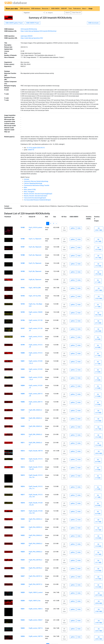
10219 (23, 511)
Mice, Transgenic (29, 192)
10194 (23, 304)
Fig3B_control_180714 (36, 628)
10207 (23, 410)
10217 (23, 495)
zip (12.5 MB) (98, 578)
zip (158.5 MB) (99, 610)
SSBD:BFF (64, 9)
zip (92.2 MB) (98, 314)
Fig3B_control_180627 (36, 620)
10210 (23, 434)
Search (68, 13)
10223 (23, 544)
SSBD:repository (25, 9)
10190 (23, 271)
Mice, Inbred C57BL (30, 190)
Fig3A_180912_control (36, 592)
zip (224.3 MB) (99, 630)
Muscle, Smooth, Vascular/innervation (36, 196)
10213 (23, 459)
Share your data (12, 9)
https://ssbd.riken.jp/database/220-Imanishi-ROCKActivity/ (39, 31)
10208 (23, 418)
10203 (23, 377)
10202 (23, 369)
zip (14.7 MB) (98, 521)
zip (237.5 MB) (99, 594)
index (79, 228)
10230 (23, 601)
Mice (26, 188)
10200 (23, 353)
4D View (64, 229)
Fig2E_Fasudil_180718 (36, 451)
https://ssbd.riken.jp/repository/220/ (32, 38)
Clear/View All (76, 13)
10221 (23, 527)
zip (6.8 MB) (98, 504)
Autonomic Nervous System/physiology (36, 181)
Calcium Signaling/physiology (33, 183)
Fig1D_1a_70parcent (35, 239)
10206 (23, 402)
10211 (23, 443)
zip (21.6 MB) (98, 322)
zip (88, 228)
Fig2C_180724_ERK (35, 288)
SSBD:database (36, 9)
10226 (23, 568)
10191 (23, 280)
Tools (70, 9)
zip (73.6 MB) (98, 265)
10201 (23, 361)
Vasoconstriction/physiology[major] (35, 198)
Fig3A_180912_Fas (35, 601)
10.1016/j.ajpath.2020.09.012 (36, 148)
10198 (23, 337)
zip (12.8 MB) (98, 537)
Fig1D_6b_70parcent (35, 255)
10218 (23, 503)
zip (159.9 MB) (99, 622)
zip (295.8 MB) (99, 602)
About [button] (84, 9)
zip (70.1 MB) (98, 257)
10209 (23, 426)
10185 (23, 227)
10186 (23, 239)
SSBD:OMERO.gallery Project (14, 23)
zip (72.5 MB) (98, 249)
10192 (23, 288)
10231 (23, 609)
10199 (23, 345)
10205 (23, 394)
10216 (23, 486)
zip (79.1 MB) (98, 240)
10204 (23, 386)
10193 (23, 296)
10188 (23, 255)
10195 (23, 312)
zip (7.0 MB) (98, 371)
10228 (23, 584)
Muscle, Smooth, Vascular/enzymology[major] (38, 194)
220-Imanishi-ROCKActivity (29, 29)
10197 (23, 328)
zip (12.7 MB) (98, 428)
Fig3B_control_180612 (36, 609)
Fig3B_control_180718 (36, 636)
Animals (27, 179)
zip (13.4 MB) (98, 420)
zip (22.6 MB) (98, 330)
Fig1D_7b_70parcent (35, 263)
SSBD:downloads (93, 23)
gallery (73, 228)
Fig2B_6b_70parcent (35, 280)
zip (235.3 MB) (99, 638)
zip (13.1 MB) (98, 553)
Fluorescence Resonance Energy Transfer (37, 185)
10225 (23, 560)
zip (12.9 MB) (98, 412)
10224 (23, 552)
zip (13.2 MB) (98, 436)
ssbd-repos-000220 (27, 36)
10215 (23, 475)
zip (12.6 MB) (98, 444)
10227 (23, 576)
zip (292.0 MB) (99, 452)
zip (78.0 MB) (98, 273)
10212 (23, 451)
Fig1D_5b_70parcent (35, 247)
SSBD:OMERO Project (33, 23)
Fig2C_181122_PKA (35, 296)
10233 (23, 628)
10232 (23, 620)
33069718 (31, 150)
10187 (23, 247)
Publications (77, 9)
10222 (23, 535)
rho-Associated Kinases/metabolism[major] (37, 200)
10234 (23, 636)
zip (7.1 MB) (98, 281)
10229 (23, 592)
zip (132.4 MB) (99, 297)
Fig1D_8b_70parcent (35, 271)
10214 (23, 467)
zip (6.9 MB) (98, 338)
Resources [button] (45, 9)
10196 (23, 320)
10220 (23, 519)
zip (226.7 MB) (99, 229)
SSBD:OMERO (55, 9)
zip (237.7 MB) (99, 289)
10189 (23, 263)
